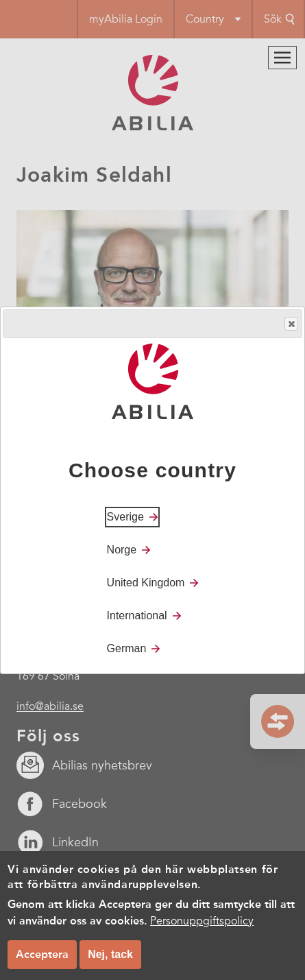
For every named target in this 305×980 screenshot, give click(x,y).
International (137, 616)
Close (291, 324)
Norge (122, 550)
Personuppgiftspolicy (202, 921)
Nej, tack (110, 954)
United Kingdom (146, 583)
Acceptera (42, 954)
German (127, 648)
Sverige (125, 517)
